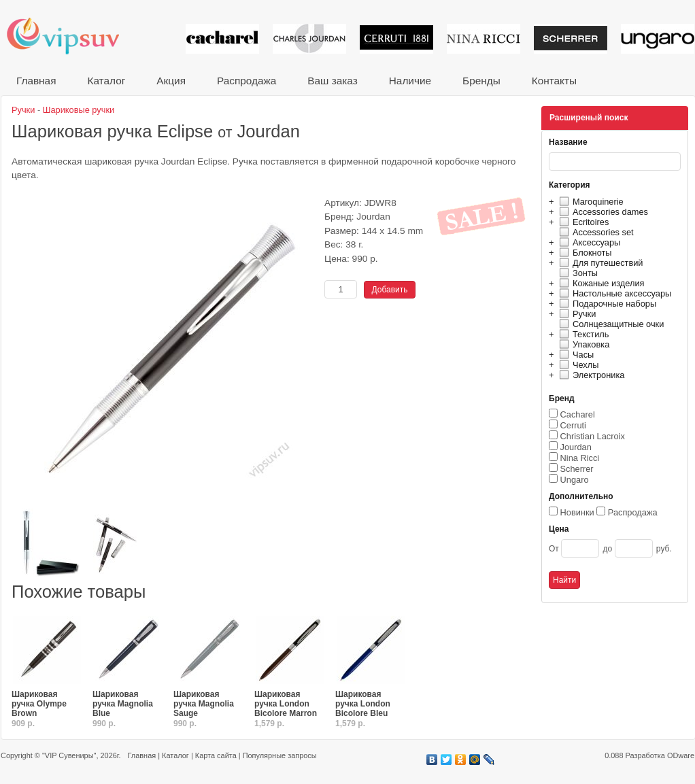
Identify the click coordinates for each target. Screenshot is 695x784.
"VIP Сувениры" (69, 755)
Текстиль (582, 334)
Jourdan (576, 447)
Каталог (106, 81)
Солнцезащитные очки (610, 324)
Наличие (410, 81)
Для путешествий (599, 263)
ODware (681, 755)
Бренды (481, 81)
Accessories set (595, 232)
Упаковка (582, 344)
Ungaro (575, 480)
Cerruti (573, 425)
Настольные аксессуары (613, 293)
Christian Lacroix (593, 436)
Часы (575, 355)
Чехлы (577, 365)
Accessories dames (602, 212)
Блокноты (584, 253)
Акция (171, 81)
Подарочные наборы (606, 304)
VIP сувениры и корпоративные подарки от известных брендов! (72, 36)
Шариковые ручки (79, 110)
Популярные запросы (280, 755)
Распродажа (247, 81)
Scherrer (577, 469)
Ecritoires (582, 222)
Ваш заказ (332, 81)
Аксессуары (588, 242)
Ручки (576, 314)
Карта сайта (216, 755)
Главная (36, 81)
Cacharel (578, 414)
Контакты (554, 81)
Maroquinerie (590, 202)
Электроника (590, 375)
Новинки (577, 512)
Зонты (577, 273)
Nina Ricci (580, 458)
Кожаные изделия (600, 283)
